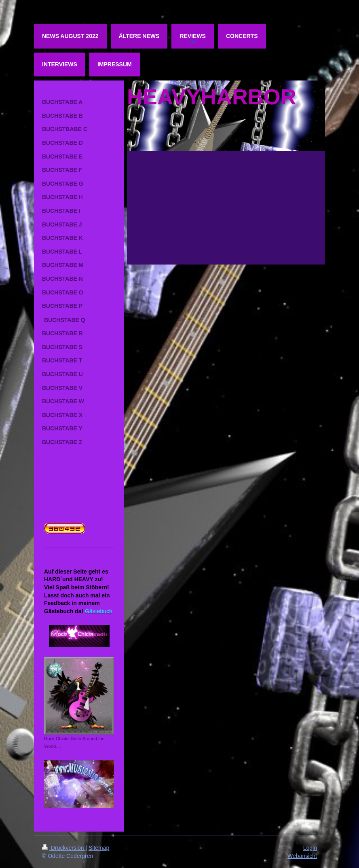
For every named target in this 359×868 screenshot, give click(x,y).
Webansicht (302, 856)
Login (310, 848)
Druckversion (64, 848)
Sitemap (99, 848)
